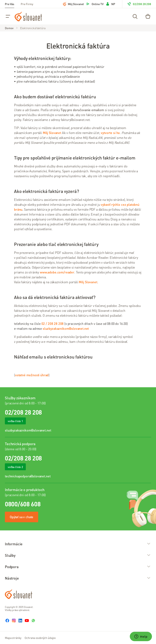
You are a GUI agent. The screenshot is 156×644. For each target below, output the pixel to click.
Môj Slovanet (73, 4)
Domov (9, 28)
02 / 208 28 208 (53, 324)
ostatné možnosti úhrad (32, 375)
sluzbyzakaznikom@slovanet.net (28, 430)
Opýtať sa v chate (22, 517)
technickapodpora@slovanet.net (28, 476)
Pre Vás (10, 4)
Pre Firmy (27, 4)
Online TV (95, 4)
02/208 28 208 (139, 4)
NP (110, 4)
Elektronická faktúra (33, 28)
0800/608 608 (23, 504)
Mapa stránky (13, 638)
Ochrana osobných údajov (40, 638)
